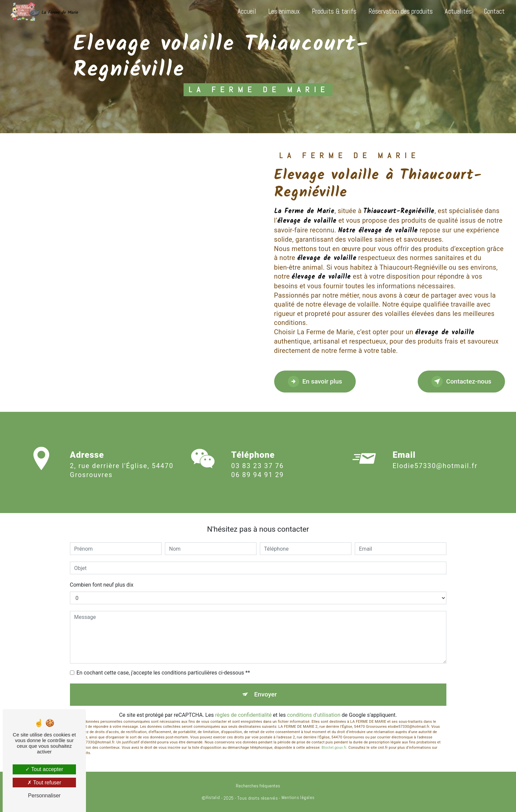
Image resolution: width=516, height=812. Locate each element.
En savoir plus (315, 382)
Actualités (458, 11)
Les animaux (284, 11)
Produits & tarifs (334, 11)
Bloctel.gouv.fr (334, 748)
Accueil (247, 11)
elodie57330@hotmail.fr (435, 458)
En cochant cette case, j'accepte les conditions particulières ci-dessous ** (163, 673)
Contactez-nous (461, 382)
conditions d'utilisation (314, 715)
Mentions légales (298, 798)
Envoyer (265, 694)
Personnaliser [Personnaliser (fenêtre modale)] (44, 796)
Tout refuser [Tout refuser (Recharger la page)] (44, 783)
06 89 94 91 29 (258, 483)
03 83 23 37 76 (258, 474)
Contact (494, 11)
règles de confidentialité (244, 715)
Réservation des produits (401, 11)
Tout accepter (44, 769)
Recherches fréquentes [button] (258, 786)
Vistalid (213, 798)
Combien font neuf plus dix (102, 585)
